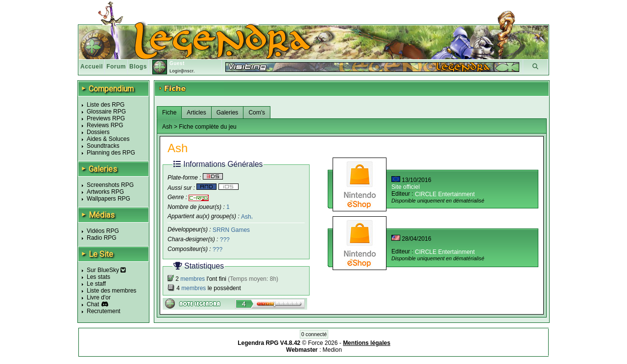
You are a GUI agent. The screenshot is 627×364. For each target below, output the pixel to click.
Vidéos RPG (103, 231)
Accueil (92, 67)
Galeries (228, 113)
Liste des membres (111, 291)
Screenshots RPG (110, 185)
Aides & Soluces (108, 139)
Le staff (96, 284)
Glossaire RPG (106, 112)
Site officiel (406, 187)
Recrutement (104, 311)
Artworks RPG (105, 192)
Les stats (98, 277)
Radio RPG (102, 238)
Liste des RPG (106, 105)
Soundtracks (103, 146)
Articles (196, 113)
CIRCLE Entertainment (445, 194)
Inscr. (189, 71)
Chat (93, 304)
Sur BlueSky (106, 270)
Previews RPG (106, 118)
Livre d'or (99, 297)
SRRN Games (231, 230)
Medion (332, 350)
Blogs (138, 67)
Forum (116, 67)
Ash (246, 216)
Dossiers (98, 132)
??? (225, 240)
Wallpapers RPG (109, 199)
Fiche (169, 113)
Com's (257, 113)
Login (176, 71)
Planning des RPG (111, 153)
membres (193, 279)
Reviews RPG (105, 125)
